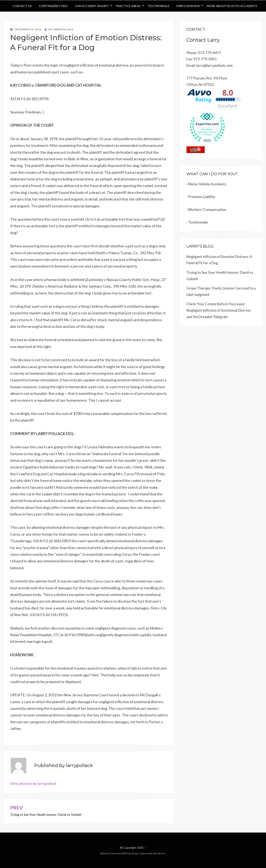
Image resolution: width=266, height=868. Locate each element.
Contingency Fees (53, 6)
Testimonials (158, 6)
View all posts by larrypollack (33, 783)
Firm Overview (188, 6)
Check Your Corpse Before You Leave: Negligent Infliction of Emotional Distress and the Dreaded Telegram (219, 310)
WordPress (159, 853)
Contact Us (22, 6)
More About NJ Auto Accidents (232, 6)
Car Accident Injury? (92, 6)
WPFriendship (130, 853)
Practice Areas (128, 6)
